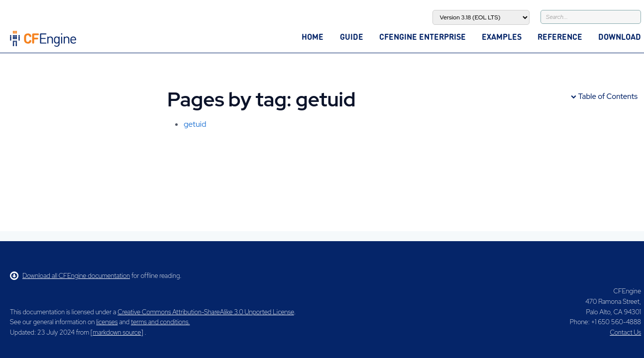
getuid (195, 124)
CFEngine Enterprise (423, 37)
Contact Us (625, 332)
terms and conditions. (160, 322)
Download (620, 37)
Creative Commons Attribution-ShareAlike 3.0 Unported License (206, 312)
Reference (560, 37)
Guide (352, 37)
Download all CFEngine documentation (70, 276)
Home (313, 37)
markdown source (117, 332)
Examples (502, 37)
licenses (107, 322)
